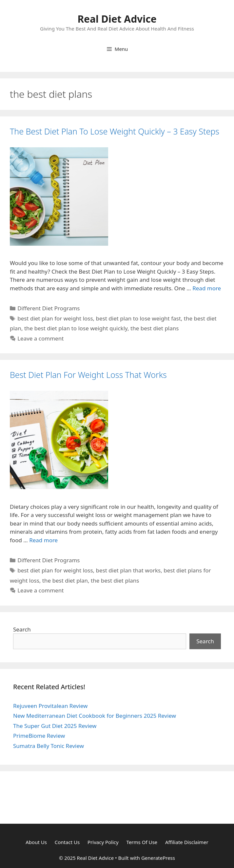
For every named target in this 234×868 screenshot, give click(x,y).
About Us (36, 842)
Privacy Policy (103, 842)
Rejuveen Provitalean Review (50, 706)
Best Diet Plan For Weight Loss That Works (88, 375)
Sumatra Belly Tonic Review (49, 746)
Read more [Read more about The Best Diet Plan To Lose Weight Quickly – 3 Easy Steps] (207, 288)
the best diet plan (65, 580)
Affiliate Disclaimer (187, 842)
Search (22, 629)
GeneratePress (158, 858)
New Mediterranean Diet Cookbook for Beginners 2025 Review (95, 716)
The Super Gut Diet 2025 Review (55, 726)
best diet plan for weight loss (55, 318)
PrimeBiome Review (39, 736)
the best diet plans (155, 328)
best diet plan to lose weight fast (138, 318)
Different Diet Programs (49, 308)
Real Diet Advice (117, 19)
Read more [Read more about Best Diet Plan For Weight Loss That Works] (43, 540)
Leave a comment (40, 338)
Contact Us (67, 842)
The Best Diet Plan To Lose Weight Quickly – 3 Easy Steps (115, 131)
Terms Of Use (142, 842)
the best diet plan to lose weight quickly (76, 328)
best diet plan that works (128, 570)
